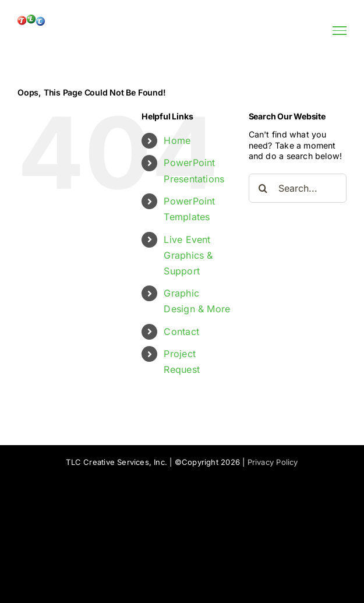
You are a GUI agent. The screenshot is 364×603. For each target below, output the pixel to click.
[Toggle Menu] (340, 30)
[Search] (263, 188)
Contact (181, 332)
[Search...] (298, 188)
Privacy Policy (273, 462)
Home (177, 140)
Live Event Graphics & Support (188, 255)
